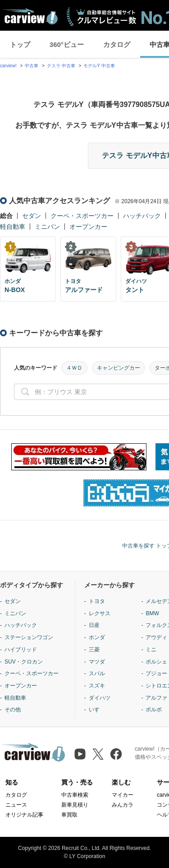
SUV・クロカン (24, 662)
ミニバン (47, 227)
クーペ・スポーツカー (82, 216)
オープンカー (88, 227)
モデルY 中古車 (99, 66)
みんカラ (123, 805)
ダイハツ (100, 698)
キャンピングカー (119, 368)
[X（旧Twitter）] (98, 754)
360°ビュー (67, 44)
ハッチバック (142, 216)
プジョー (156, 673)
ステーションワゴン (29, 637)
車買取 (69, 815)
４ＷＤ (74, 368)
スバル (97, 673)
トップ (20, 44)
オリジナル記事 (24, 815)
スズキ (97, 686)
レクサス (100, 613)
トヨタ (97, 601)
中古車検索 (75, 795)
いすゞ (97, 710)
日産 (94, 625)
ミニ (151, 650)
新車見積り (75, 805)
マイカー (123, 795)
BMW (152, 613)
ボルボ (154, 710)
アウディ (156, 637)
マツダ (97, 662)
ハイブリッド (21, 650)
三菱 (94, 650)
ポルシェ (156, 662)
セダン (32, 216)
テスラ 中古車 (61, 66)
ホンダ (97, 637)
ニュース (16, 805)
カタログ (117, 44)
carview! (8, 66)
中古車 (32, 66)
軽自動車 (13, 227)
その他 (13, 710)
